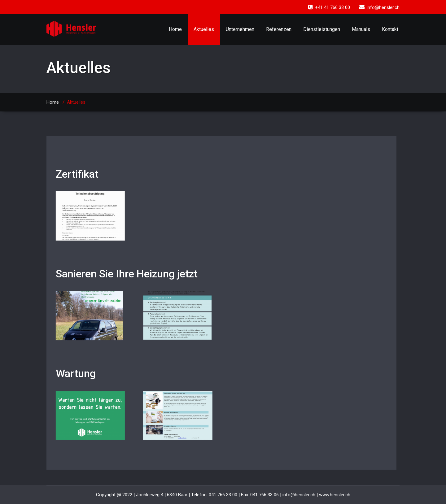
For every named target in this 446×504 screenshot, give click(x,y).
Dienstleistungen (322, 29)
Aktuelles (204, 29)
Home (175, 29)
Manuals (361, 29)
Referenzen (279, 29)
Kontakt (390, 29)
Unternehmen (240, 29)
